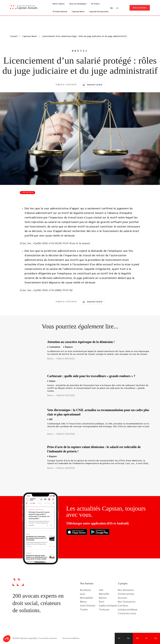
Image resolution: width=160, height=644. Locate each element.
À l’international (60, 12)
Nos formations (127, 602)
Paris (102, 602)
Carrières (123, 606)
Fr (119, 638)
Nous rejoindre (140, 8)
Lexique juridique (128, 610)
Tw (156, 638)
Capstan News (78, 12)
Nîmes (83, 602)
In (146, 638)
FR (111, 8)
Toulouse (104, 610)
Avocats (122, 598)
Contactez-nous (127, 614)
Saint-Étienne (88, 606)
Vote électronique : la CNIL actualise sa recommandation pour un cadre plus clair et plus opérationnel (98, 412)
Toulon (84, 610)
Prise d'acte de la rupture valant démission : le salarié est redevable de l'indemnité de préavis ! (94, 449)
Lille (101, 590)
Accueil (14, 36)
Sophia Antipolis (108, 606)
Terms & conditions (71, 638)
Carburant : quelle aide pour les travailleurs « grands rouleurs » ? (91, 376)
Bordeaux (85, 590)
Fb (137, 638)
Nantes (103, 598)
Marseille (104, 594)
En (128, 638)
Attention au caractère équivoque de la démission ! (81, 342)
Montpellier (87, 598)
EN (117, 8)
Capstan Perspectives (99, 12)
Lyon (83, 594)
